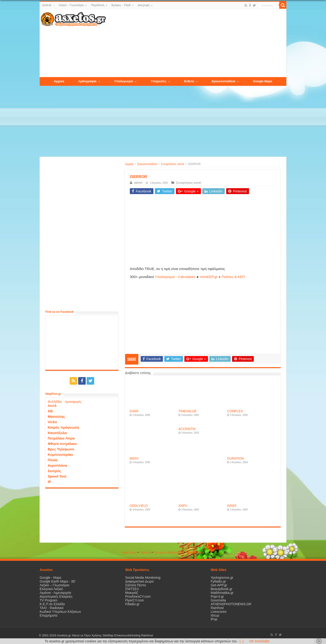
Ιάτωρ (215, 615)
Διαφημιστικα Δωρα (139, 581)
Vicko (52, 422)
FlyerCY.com (134, 600)
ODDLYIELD (139, 506)
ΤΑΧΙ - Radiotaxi (52, 608)
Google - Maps (51, 578)
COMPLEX (235, 411)
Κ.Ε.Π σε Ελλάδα (52, 604)
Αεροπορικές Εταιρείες (56, 596)
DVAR (134, 411)
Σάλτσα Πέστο (135, 585)
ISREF (232, 506)
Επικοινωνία (122, 635)
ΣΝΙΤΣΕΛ (132, 589)
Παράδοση (98, 5)
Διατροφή (144, 5)
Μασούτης (56, 416)
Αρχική (129, 164)
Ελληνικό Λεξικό (51, 589)
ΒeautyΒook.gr (195, 553)
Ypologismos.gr (222, 578)
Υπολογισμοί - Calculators (175, 277)
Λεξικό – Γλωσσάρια (71, 5)
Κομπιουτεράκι (60, 455)
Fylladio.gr (218, 581)
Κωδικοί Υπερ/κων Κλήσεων (60, 612)
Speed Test (57, 476)
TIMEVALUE (188, 411)
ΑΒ (50, 411)
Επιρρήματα (49, 615)
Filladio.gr (132, 604)
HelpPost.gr (129, 553)
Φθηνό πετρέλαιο (62, 444)
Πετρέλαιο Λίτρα (61, 438)
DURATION (235, 459)
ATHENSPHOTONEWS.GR (231, 604)
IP (49, 482)
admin (138, 183)
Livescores (219, 612)
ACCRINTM (187, 429)
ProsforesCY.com (138, 596)
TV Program (49, 600)
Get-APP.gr (219, 585)
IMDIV (134, 459)
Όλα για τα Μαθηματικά (168, 553)
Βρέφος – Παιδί (121, 5)
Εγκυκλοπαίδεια (147, 164)
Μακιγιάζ (131, 593)
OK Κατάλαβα (259, 641)
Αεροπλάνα (57, 465)
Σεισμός (54, 471)
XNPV (183, 506)
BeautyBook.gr (222, 589)
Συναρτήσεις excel (173, 164)
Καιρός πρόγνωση (63, 427)
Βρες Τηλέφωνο (61, 449)
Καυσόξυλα (57, 433)
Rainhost (217, 608)
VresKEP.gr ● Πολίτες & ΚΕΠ (222, 277)
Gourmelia (218, 600)
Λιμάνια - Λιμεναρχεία (55, 593)
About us (77, 635)
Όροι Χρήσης (93, 635)
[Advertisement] (196, 43)
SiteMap (108, 635)
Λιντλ (52, 406)
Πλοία (53, 460)
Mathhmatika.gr (222, 593)
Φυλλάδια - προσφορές (65, 402)
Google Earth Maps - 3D (57, 581)
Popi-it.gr (145, 553)
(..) (241, 641)
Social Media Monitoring (143, 578)
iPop (214, 619)
